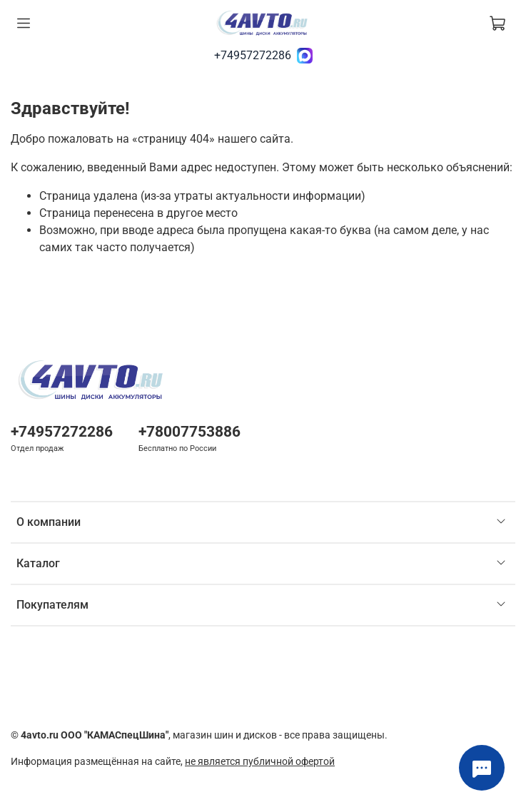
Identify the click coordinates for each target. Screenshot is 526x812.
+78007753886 (189, 432)
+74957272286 (253, 55)
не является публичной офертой (260, 762)
